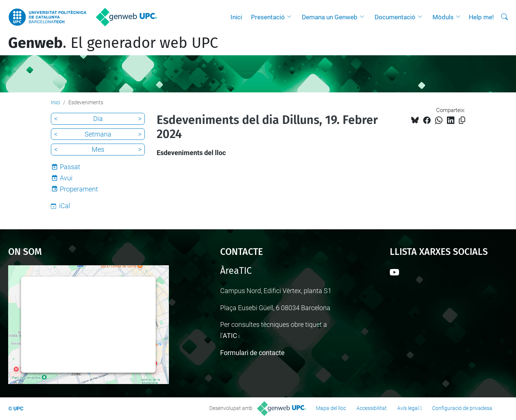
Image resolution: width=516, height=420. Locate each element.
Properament (79, 189)
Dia (98, 119)
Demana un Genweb (330, 17)
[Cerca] (504, 17)
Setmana (98, 134)
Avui (66, 178)
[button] (291, 17)
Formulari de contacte (252, 353)
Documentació (395, 17)
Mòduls (443, 17)
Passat (70, 167)
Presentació (268, 17)
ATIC (230, 336)
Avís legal (408, 408)
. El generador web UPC (113, 43)
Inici (236, 17)
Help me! (481, 17)
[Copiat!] (462, 120)
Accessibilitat (372, 408)
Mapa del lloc (331, 408)
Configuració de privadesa (462, 408)
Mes (98, 149)
